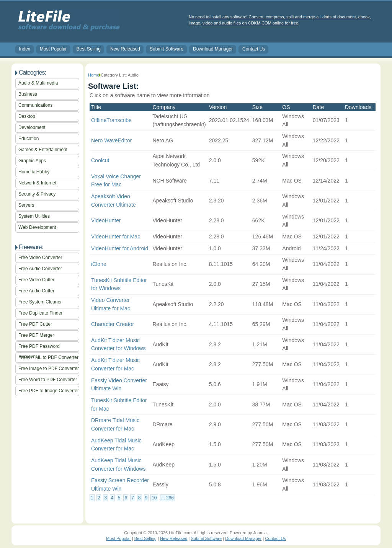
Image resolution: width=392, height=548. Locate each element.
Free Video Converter (40, 258)
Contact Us (254, 49)
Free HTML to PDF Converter (48, 357)
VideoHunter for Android (120, 248)
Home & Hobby (34, 172)
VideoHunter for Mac (116, 236)
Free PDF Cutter (35, 324)
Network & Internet (37, 183)
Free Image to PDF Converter (49, 369)
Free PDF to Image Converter (49, 391)
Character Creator (113, 324)
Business (28, 94)
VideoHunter (106, 220)
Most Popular (53, 49)
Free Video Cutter (37, 280)
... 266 (167, 498)
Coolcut (100, 160)
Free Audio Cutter (36, 291)
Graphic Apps (32, 161)
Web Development (37, 227)
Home (94, 75)
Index (25, 49)
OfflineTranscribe (111, 120)
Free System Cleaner (40, 302)
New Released (125, 49)
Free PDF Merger (36, 335)
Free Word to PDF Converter (48, 380)
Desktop (27, 116)
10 (154, 498)
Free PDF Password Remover (39, 348)
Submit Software (167, 49)
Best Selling (89, 49)
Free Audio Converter (40, 269)
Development (32, 127)
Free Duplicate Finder (40, 313)
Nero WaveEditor (111, 140)
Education (29, 139)
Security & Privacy (37, 194)
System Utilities (34, 216)
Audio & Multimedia (38, 83)
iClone (99, 264)
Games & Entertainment (43, 150)
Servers (26, 205)
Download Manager (213, 49)
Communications (35, 105)
